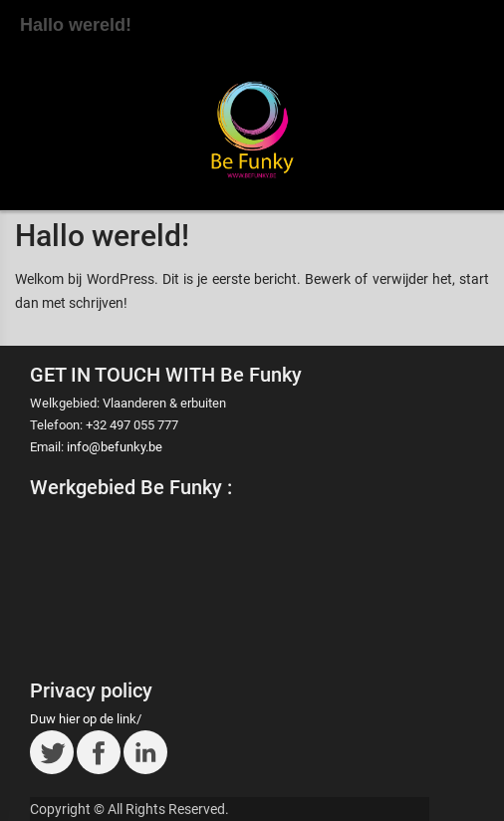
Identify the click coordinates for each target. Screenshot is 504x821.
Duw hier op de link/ (86, 719)
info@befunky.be (115, 447)
